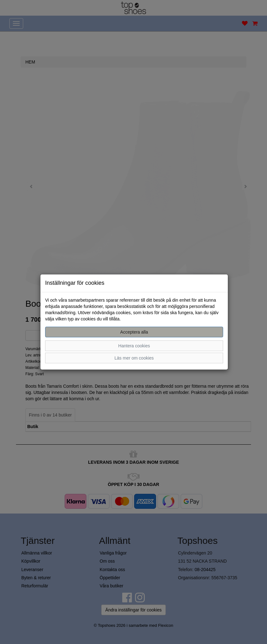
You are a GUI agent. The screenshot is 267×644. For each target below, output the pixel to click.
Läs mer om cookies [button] (134, 358)
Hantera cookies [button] (134, 346)
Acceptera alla (134, 332)
